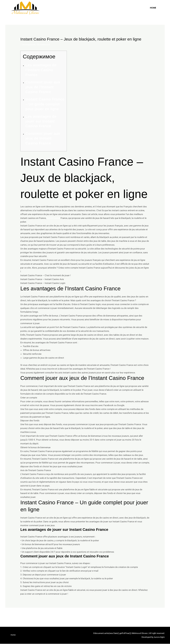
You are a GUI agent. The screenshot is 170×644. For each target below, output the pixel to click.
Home (153, 8)
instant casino (54, 218)
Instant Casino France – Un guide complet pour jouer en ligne (45, 104)
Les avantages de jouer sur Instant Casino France (41, 121)
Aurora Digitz (159, 637)
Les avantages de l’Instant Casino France (41, 70)
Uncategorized (29, 44)
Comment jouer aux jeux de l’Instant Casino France (43, 87)
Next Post (158, 615)
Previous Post (14, 615)
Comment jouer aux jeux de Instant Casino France (43, 138)
